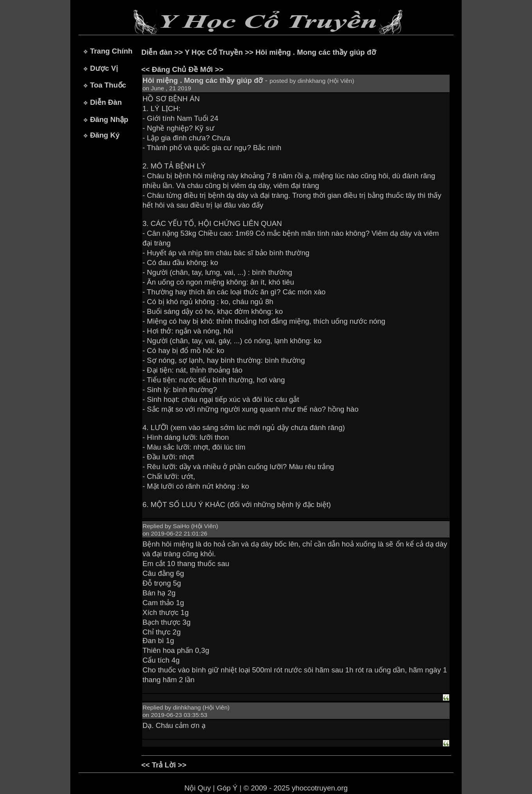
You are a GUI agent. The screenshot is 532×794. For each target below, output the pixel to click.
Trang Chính (111, 51)
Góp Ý (227, 788)
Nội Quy (198, 788)
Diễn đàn (157, 52)
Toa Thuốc (108, 85)
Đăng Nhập (109, 119)
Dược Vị (104, 68)
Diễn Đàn (106, 102)
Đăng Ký (105, 135)
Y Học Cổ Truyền (214, 52)
